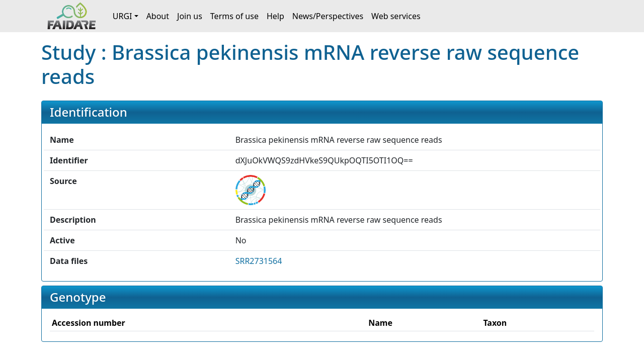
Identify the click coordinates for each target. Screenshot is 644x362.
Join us (190, 16)
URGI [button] (123, 16)
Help (275, 16)
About (158, 16)
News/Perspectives (328, 16)
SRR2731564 (259, 261)
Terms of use (234, 16)
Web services (396, 16)
